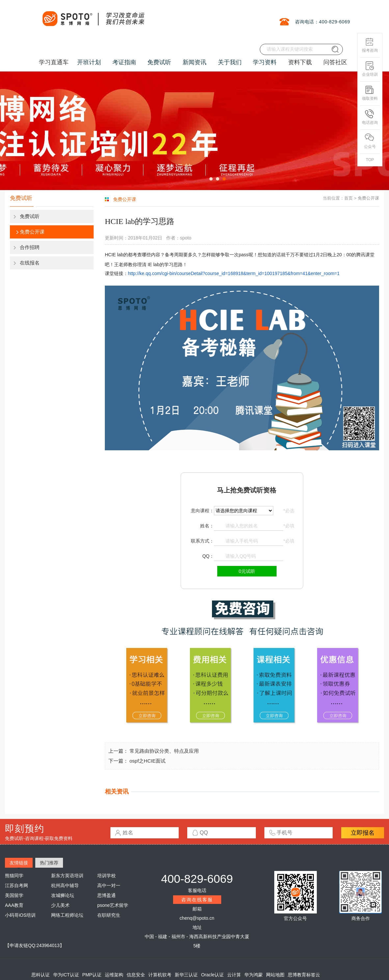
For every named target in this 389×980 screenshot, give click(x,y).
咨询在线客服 (197, 900)
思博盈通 (106, 895)
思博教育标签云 (304, 975)
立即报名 (363, 833)
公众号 (370, 141)
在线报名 (30, 263)
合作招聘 (30, 247)
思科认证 (41, 975)
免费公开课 (32, 232)
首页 (348, 198)
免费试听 (30, 216)
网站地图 (275, 975)
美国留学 (14, 895)
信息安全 (136, 975)
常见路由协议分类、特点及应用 (164, 751)
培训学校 (106, 876)
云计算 (234, 975)
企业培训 (370, 69)
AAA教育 (14, 905)
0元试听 (247, 571)
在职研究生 (109, 915)
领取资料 (370, 93)
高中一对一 (109, 885)
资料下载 (300, 62)
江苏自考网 (16, 885)
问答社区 (335, 62)
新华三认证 (186, 975)
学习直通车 (54, 62)
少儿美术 (60, 905)
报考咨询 (370, 45)
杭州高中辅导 (65, 885)
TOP (370, 160)
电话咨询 (370, 117)
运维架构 (114, 975)
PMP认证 (92, 975)
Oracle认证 (212, 975)
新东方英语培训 (67, 876)
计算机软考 (160, 975)
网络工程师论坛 (67, 915)
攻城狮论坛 (63, 895)
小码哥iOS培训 (20, 915)
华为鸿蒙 (254, 975)
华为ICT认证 (66, 975)
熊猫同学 (14, 876)
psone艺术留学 (113, 905)
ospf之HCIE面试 (148, 761)
